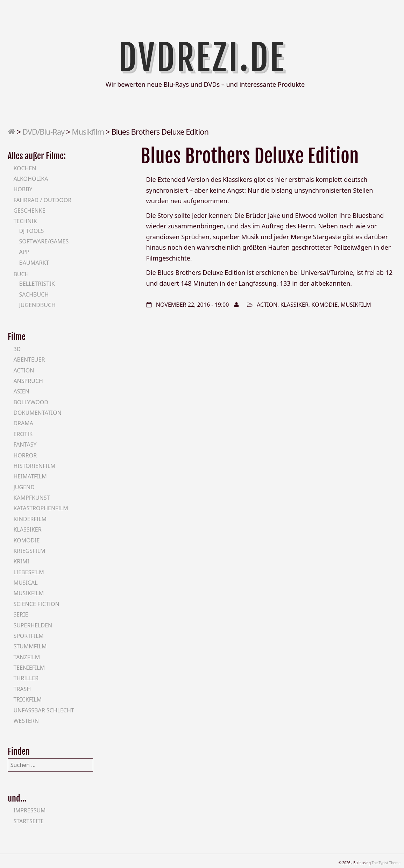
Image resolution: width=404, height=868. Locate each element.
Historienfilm (34, 466)
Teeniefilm (29, 668)
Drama (23, 423)
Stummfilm (30, 646)
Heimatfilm (30, 476)
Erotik (23, 434)
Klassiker (295, 305)
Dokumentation (37, 413)
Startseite (29, 821)
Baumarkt (34, 263)
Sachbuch (34, 294)
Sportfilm (28, 636)
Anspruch (28, 381)
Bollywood (31, 402)
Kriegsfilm (29, 551)
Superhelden (33, 625)
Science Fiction (36, 604)
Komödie (324, 305)
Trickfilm (27, 699)
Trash (22, 689)
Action (267, 305)
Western (26, 721)
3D (17, 349)
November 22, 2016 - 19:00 (193, 305)
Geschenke (29, 211)
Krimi (21, 561)
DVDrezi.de (202, 58)
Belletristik (37, 284)
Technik (25, 221)
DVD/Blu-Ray (43, 131)
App (24, 252)
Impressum (29, 810)
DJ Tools (31, 231)
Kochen (25, 168)
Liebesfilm (29, 572)
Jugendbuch (37, 305)
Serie (21, 614)
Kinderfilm (30, 519)
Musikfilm (88, 131)
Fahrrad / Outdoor (42, 200)
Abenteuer (29, 360)
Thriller (26, 678)
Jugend (24, 487)
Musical (25, 583)
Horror (25, 455)
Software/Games (44, 241)
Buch (21, 274)
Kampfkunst (31, 498)
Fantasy (25, 444)
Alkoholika (31, 179)
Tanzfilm (27, 657)
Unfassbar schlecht (44, 710)
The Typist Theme (386, 863)
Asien (21, 391)
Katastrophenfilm (41, 508)
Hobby (23, 189)
